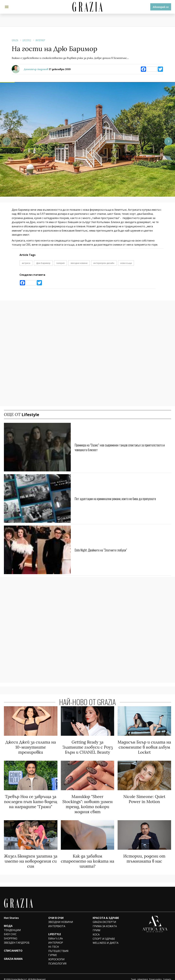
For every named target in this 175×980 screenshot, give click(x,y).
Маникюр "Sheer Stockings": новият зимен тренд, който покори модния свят (87, 802)
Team (134, 974)
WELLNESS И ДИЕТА (106, 938)
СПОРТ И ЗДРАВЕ (104, 934)
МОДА (8, 921)
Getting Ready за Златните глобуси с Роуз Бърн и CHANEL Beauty (87, 746)
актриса (26, 263)
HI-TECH (54, 942)
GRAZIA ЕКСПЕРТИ (104, 917)
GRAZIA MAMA (13, 954)
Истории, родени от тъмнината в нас (144, 855)
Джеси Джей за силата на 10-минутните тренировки (31, 746)
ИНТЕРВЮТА (57, 921)
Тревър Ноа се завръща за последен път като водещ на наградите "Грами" (31, 799)
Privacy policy (155, 974)
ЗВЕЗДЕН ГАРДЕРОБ (17, 938)
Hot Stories (11, 913)
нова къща (126, 263)
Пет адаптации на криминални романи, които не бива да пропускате (123, 498)
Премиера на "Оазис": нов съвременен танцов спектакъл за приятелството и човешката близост (116, 447)
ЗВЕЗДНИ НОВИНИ (61, 917)
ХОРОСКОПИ (56, 954)
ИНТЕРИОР (40, 40)
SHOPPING (11, 934)
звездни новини (79, 263)
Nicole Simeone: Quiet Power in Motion (144, 797)
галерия (60, 263)
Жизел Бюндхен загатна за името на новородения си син (31, 857)
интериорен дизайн (104, 263)
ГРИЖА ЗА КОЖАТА (105, 921)
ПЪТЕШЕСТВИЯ (58, 946)
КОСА (96, 930)
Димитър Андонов (36, 69)
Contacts (167, 974)
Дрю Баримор (43, 263)
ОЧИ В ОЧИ (56, 913)
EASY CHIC (10, 929)
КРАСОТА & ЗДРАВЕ (106, 913)
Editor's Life (56, 934)
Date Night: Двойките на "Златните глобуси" (106, 550)
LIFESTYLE (55, 929)
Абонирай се (161, 7)
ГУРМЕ (53, 950)
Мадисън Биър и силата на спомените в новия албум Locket (144, 746)
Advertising (143, 974)
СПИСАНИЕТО (13, 946)
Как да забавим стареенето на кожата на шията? (88, 857)
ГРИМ (97, 926)
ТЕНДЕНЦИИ (12, 925)
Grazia (15, 40)
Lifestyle (27, 40)
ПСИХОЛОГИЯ (57, 959)
